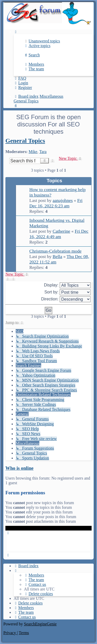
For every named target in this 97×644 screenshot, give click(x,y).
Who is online (19, 468)
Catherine (61, 231)
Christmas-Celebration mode (55, 251)
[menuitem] (42, 41)
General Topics (25, 141)
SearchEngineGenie (40, 624)
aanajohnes (63, 200)
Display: (67, 285)
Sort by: (67, 292)
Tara (43, 152)
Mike (33, 152)
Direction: (66, 299)
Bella (57, 256)
